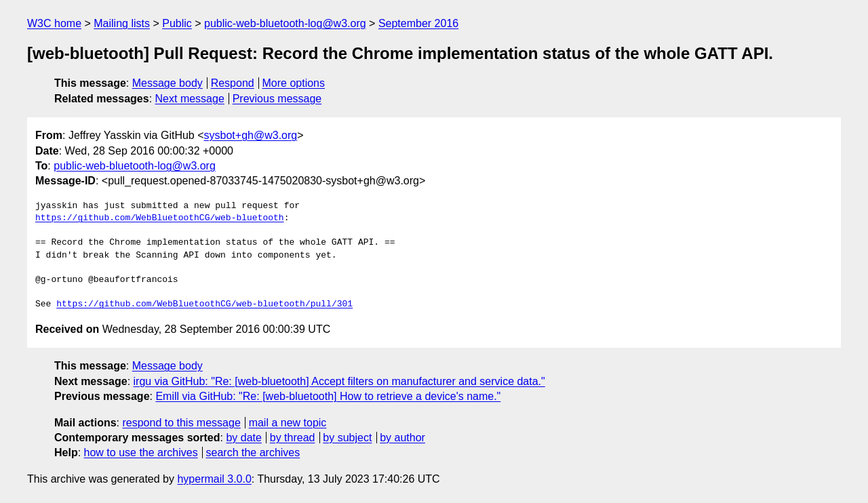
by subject (347, 438)
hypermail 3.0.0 (214, 479)
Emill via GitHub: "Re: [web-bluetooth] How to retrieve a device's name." (328, 396)
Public (177, 23)
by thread (293, 438)
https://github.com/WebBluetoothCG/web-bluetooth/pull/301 (204, 304)
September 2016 (418, 23)
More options (294, 83)
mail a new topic (288, 423)
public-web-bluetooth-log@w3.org (285, 23)
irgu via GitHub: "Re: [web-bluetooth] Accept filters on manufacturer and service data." (339, 381)
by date (243, 438)
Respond (233, 83)
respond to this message (181, 423)
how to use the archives (141, 452)
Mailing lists (122, 23)
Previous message (277, 99)
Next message (190, 99)
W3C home (54, 23)
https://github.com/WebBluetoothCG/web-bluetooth (160, 218)
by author (402, 438)
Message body (167, 83)
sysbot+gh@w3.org (251, 135)
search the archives (253, 452)
